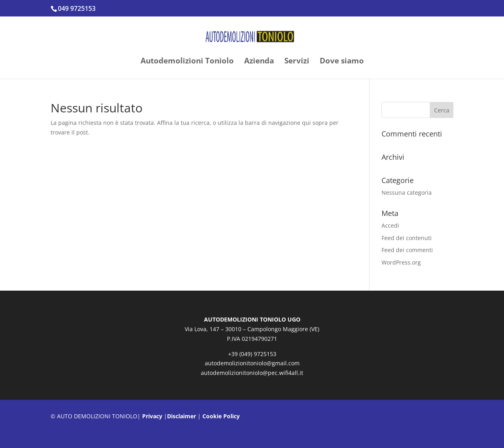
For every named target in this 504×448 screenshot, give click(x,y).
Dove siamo (342, 62)
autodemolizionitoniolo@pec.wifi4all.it (252, 373)
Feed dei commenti (407, 250)
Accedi (390, 225)
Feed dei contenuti (407, 238)
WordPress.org (401, 262)
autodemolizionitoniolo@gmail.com (252, 363)
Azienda (259, 62)
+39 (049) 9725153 (252, 354)
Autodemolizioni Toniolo (187, 62)
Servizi (297, 62)
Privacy (152, 416)
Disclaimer (182, 416)
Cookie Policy (221, 416)
